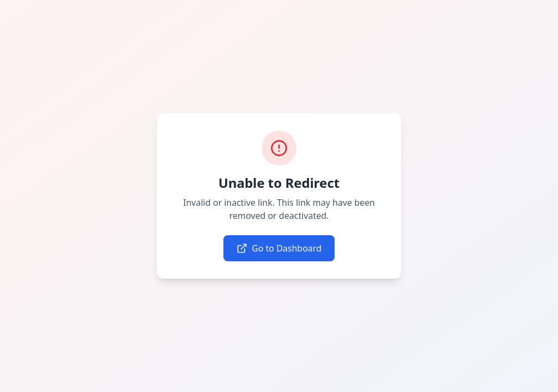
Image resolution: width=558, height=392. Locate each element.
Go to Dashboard (279, 248)
